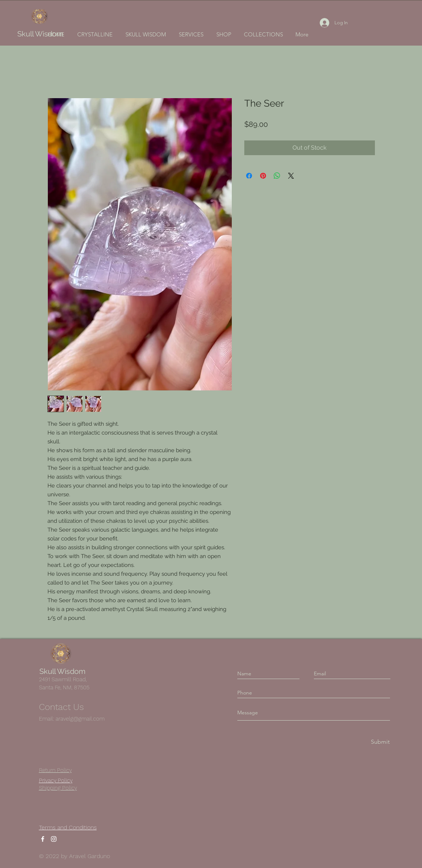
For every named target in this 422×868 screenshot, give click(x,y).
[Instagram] (54, 839)
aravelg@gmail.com (80, 719)
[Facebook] (43, 839)
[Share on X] (291, 176)
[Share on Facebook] (249, 176)
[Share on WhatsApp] (277, 176)
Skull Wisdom (40, 34)
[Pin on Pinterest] (263, 176)
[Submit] (380, 742)
